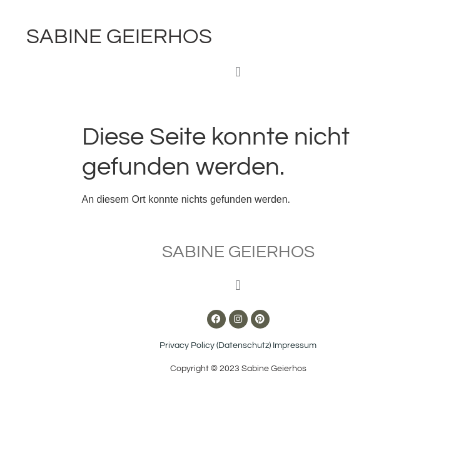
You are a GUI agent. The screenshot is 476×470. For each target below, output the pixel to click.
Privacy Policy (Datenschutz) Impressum (238, 345)
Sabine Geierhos (119, 37)
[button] (238, 72)
